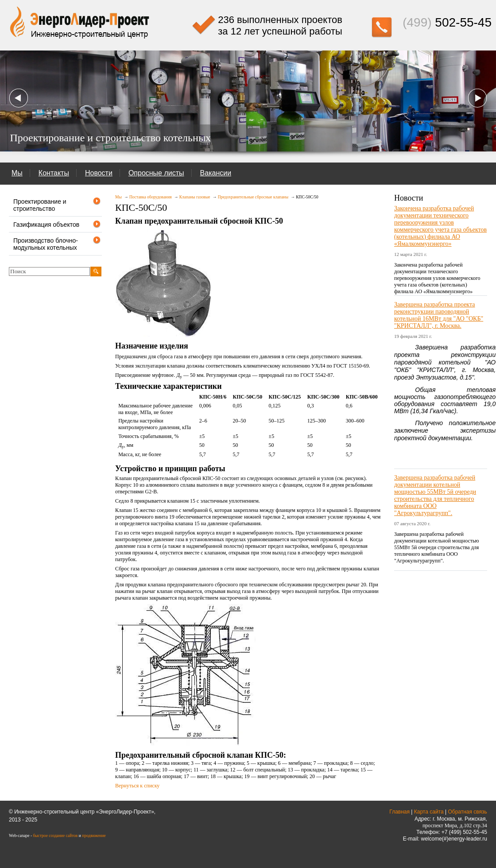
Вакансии (216, 173)
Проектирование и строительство (57, 205)
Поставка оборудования (151, 197)
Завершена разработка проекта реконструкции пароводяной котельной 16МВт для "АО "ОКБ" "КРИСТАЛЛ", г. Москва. (439, 315)
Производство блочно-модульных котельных (57, 244)
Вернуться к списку (137, 786)
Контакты (54, 173)
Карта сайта (429, 812)
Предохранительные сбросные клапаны (253, 197)
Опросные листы (156, 173)
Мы (17, 173)
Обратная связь (467, 812)
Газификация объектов (57, 225)
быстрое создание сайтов (55, 836)
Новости (99, 173)
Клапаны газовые (195, 197)
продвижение (94, 836)
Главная (399, 812)
